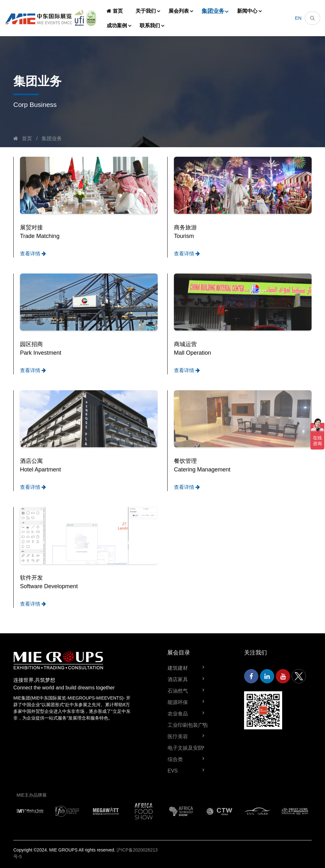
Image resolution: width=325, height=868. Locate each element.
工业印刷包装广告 (188, 725)
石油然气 (178, 691)
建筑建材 (178, 668)
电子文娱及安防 (185, 748)
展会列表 (179, 11)
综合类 (175, 759)
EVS (173, 771)
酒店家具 (178, 679)
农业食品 (178, 714)
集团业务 (213, 11)
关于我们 (146, 11)
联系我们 (150, 26)
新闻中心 (247, 11)
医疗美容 (178, 736)
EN (298, 18)
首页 (115, 11)
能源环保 (178, 702)
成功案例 (117, 26)
